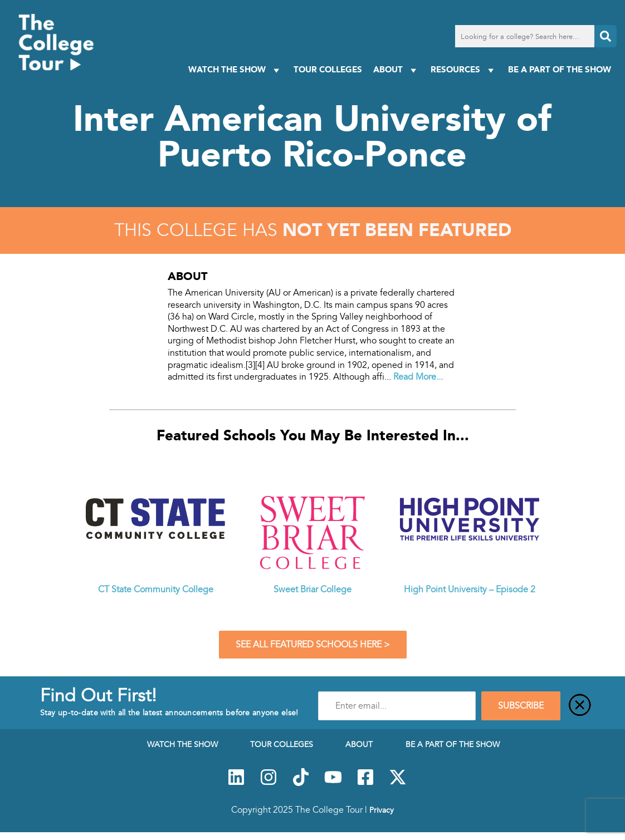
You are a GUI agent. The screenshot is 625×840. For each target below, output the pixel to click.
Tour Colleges (328, 69)
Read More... (418, 377)
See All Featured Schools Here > (313, 645)
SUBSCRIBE (521, 706)
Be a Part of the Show (560, 69)
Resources (464, 70)
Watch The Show (235, 70)
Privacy (382, 810)
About (396, 70)
